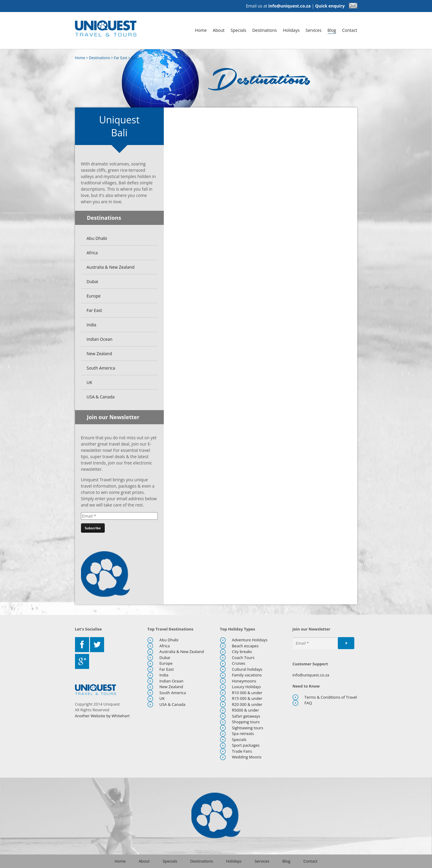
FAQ (308, 703)
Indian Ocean (100, 339)
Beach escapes (245, 646)
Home (201, 30)
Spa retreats (243, 733)
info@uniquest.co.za (289, 6)
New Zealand (99, 354)
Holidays (291, 30)
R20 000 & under (247, 704)
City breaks (242, 652)
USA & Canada (101, 397)
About (219, 30)
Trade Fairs (242, 751)
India (91, 325)
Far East (121, 58)
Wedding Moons (247, 757)
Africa (92, 253)
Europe (94, 296)
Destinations (265, 30)
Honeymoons (244, 681)
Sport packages (246, 745)
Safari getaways (246, 716)
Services (314, 30)
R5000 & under (246, 710)
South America (101, 368)
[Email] (119, 516)
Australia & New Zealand (111, 267)
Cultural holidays (247, 669)
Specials (238, 30)
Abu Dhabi (97, 238)
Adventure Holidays (250, 640)
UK (90, 382)
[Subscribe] (93, 528)
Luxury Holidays (246, 687)
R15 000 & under (247, 698)
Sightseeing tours (248, 728)
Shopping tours (246, 722)
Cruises (238, 663)
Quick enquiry (336, 6)
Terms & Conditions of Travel (331, 697)
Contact (349, 30)
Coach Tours (243, 658)
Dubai (93, 281)
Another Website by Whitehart (102, 716)
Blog (332, 30)
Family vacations (247, 675)
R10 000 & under (247, 693)
